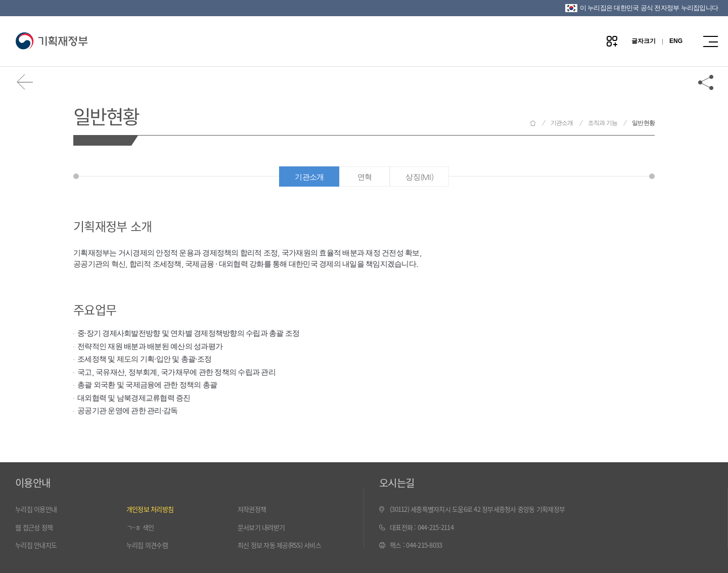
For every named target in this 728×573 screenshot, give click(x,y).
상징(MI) (419, 177)
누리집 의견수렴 (147, 545)
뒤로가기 (25, 82)
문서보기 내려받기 (261, 527)
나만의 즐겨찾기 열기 (612, 41)
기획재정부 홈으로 (533, 123)
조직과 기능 (603, 123)
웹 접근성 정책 (34, 527)
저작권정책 (252, 509)
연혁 (365, 177)
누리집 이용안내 (36, 509)
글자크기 (644, 41)
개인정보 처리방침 (150, 509)
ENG (676, 41)
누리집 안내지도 (36, 545)
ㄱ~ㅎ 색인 (140, 527)
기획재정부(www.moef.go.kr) (51, 41)
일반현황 (106, 116)
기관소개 (562, 123)
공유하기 (706, 82)
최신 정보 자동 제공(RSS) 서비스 (279, 545)
